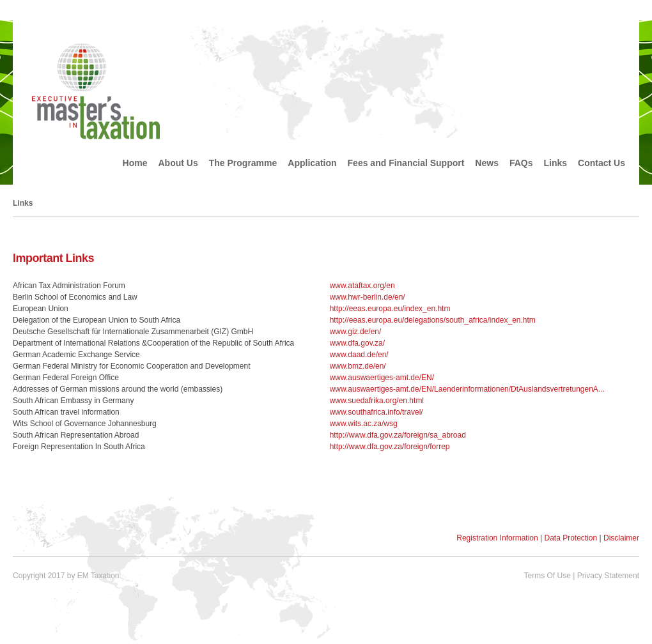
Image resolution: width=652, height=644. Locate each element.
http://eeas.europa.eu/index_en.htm (390, 309)
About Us (178, 163)
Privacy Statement (608, 576)
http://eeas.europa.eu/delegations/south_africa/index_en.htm (433, 320)
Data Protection (570, 538)
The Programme (243, 163)
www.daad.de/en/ (359, 355)
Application (312, 163)
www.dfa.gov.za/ (357, 343)
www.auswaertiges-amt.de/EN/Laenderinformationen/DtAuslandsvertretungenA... (467, 389)
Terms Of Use (547, 576)
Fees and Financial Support (406, 163)
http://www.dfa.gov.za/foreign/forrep (390, 447)
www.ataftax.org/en (362, 286)
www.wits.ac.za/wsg (364, 424)
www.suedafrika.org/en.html (377, 401)
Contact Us (602, 163)
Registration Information (497, 538)
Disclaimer (621, 538)
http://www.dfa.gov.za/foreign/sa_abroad (398, 435)
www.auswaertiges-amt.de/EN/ (382, 378)
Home (135, 163)
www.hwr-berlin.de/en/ (368, 297)
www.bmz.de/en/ (358, 366)
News (487, 163)
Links (556, 163)
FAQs (521, 163)
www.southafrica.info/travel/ (376, 412)
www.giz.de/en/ (356, 332)
